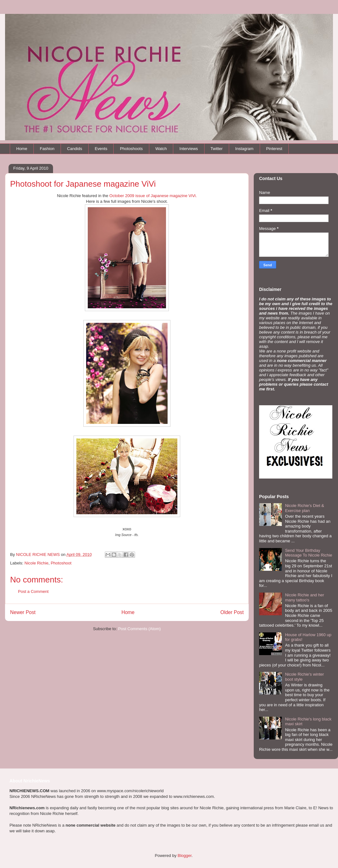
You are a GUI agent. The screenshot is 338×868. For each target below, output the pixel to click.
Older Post (232, 612)
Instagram (244, 149)
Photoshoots (131, 149)
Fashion (47, 149)
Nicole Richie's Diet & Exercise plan (305, 508)
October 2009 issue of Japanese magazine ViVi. (153, 196)
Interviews (189, 149)
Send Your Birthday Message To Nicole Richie (308, 553)
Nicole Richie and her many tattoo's (305, 597)
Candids (74, 149)
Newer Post (23, 612)
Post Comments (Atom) (139, 629)
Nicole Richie (37, 563)
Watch (161, 149)
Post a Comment (33, 591)
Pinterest (274, 149)
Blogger (185, 856)
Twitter (216, 149)
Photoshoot (61, 563)
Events (101, 149)
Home (22, 149)
